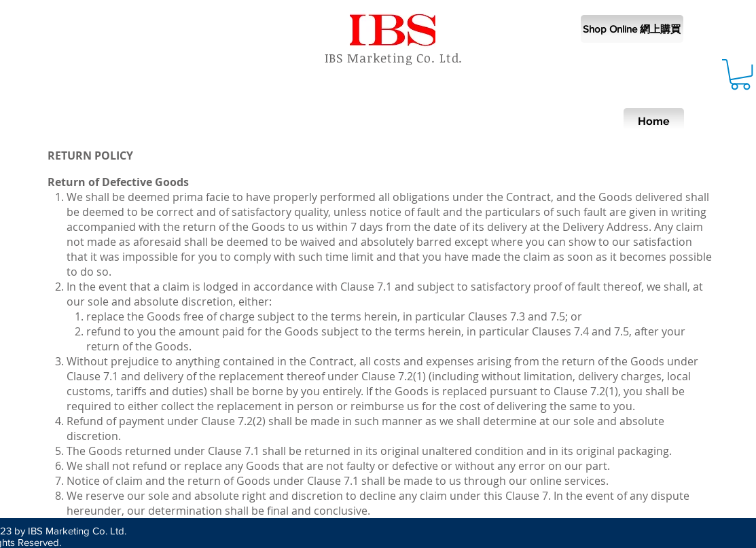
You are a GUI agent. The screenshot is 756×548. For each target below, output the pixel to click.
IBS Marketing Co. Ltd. (394, 58)
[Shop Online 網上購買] (632, 29)
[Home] (654, 122)
